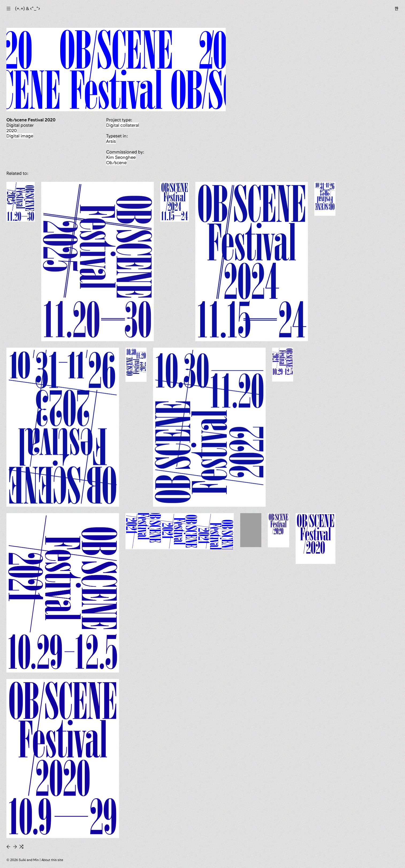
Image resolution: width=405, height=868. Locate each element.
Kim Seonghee (121, 157)
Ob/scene (116, 163)
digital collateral (123, 125)
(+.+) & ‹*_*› (28, 9)
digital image (20, 136)
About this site (52, 860)
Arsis (111, 141)
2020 (12, 130)
